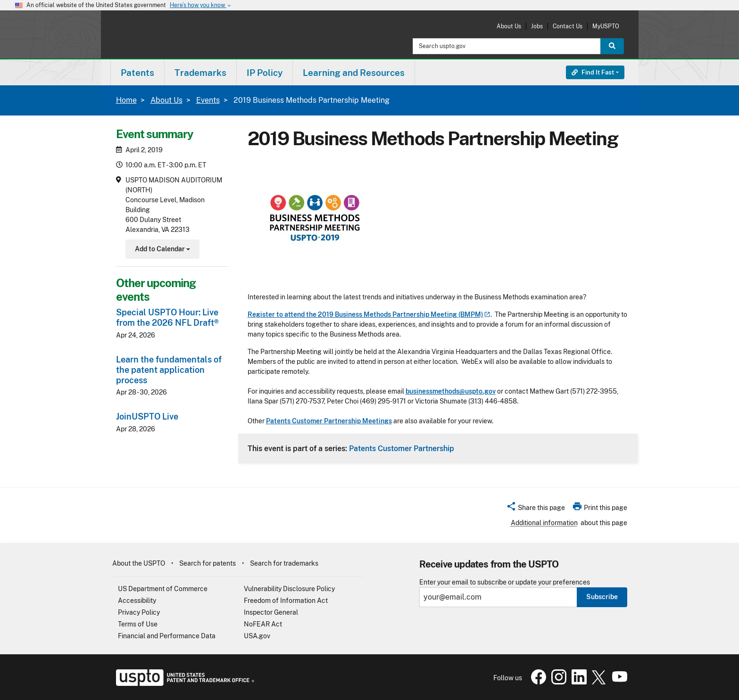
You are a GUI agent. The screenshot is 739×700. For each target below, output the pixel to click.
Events (208, 100)
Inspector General (271, 612)
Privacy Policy (139, 612)
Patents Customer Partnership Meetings (329, 421)
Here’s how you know (201, 5)
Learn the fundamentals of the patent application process (169, 370)
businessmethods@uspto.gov (451, 391)
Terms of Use (138, 624)
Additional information (544, 523)
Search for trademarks (284, 563)
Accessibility (137, 601)
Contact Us (568, 26)
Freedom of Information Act (286, 601)
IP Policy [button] (265, 73)
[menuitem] (137, 72)
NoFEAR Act (263, 624)
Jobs (537, 26)
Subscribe (602, 597)
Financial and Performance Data (167, 636)
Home (126, 100)
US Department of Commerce (163, 589)
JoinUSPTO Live (147, 416)
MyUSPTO (606, 26)
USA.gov (257, 636)
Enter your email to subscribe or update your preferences (505, 582)
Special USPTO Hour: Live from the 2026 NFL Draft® (167, 317)
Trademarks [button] (200, 73)
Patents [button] (137, 73)
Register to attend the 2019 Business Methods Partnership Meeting (369, 314)
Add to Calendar (162, 250)
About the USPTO (139, 563)
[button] (536, 509)
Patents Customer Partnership (402, 448)
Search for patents (208, 563)
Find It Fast (593, 72)
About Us (509, 26)
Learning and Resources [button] (354, 73)
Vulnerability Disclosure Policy (289, 589)
